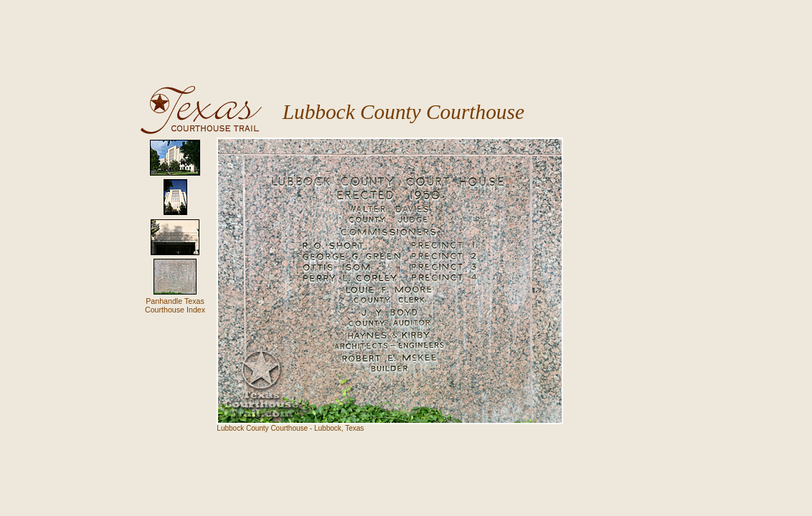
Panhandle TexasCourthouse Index (175, 305)
